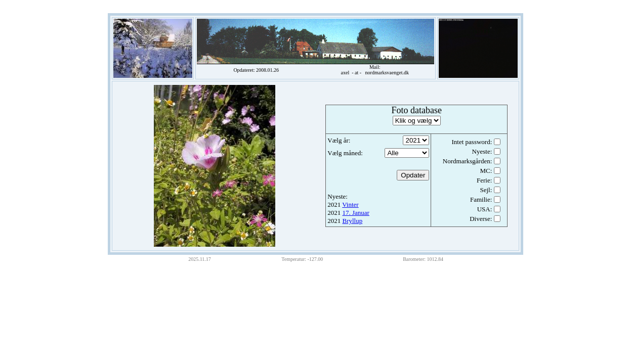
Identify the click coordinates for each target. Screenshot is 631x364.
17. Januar (356, 213)
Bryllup (353, 221)
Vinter (350, 204)
